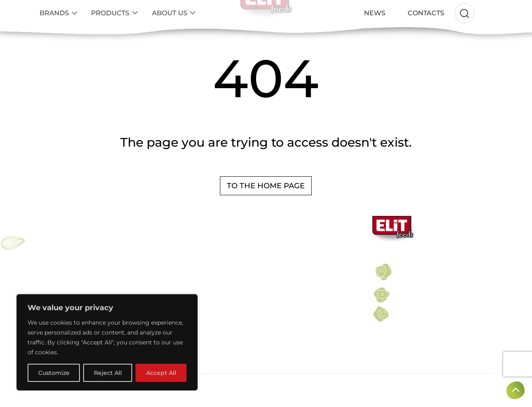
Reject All (108, 373)
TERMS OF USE (278, 267)
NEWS (267, 286)
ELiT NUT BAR (55, 276)
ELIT (43, 267)
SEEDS (156, 276)
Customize (54, 373)
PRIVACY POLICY (281, 276)
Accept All (161, 373)
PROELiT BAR (55, 286)
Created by (471, 386)
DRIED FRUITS (166, 286)
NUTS (154, 267)
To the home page (266, 186)
